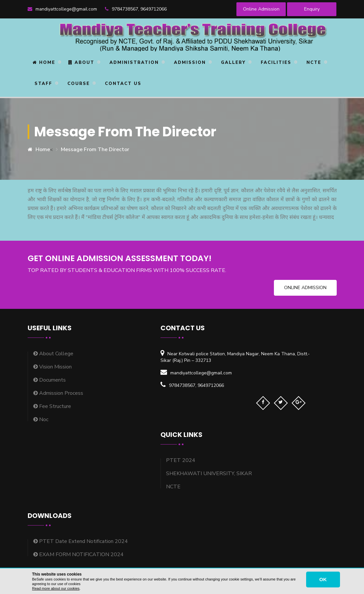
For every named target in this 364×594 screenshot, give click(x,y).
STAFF (42, 84)
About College (53, 354)
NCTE (313, 63)
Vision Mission (52, 367)
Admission (189, 63)
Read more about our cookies (56, 588)
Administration (133, 63)
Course (78, 84)
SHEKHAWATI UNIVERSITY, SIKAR (209, 473)
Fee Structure (52, 406)
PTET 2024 (181, 460)
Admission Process (58, 393)
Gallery (232, 63)
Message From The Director (95, 149)
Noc (41, 419)
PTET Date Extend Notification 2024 (81, 541)
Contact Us (122, 84)
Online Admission (261, 9)
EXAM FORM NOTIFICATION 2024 (78, 554)
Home (44, 63)
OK (323, 579)
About (81, 63)
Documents (49, 380)
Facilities (275, 63)
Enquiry (312, 9)
